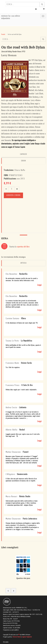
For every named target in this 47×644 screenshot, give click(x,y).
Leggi (40, 285)
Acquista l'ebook (13, 195)
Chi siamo (6, 642)
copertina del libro (23, 247)
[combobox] (22, 4)
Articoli (23, 263)
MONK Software (26, 635)
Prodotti (3, 34)
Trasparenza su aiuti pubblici (11, 630)
